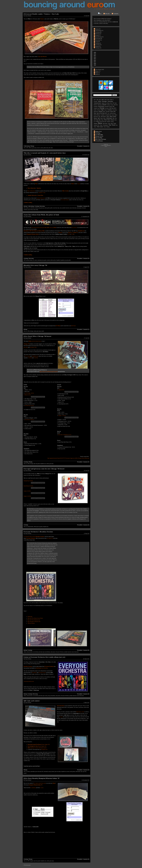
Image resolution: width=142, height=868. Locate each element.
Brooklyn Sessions (28, 666)
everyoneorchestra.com (29, 681)
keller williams (97, 115)
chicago (32, 331)
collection (32, 208)
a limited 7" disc (42, 192)
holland (101, 112)
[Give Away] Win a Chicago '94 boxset (37, 336)
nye (113, 118)
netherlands (78, 772)
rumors (109, 122)
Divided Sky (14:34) (29, 405)
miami (108, 117)
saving (112, 122)
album (27, 208)
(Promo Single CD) (39, 744)
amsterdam (33, 772)
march (68, 772)
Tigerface (39, 188)
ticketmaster (106, 125)
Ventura (42, 19)
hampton (32, 861)
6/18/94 (30, 358)
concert (38, 148)
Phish (54, 783)
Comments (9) (86, 462)
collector (37, 208)
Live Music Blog (99, 135)
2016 (95, 54)
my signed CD (50, 538)
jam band (41, 652)
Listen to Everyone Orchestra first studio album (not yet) (44, 657)
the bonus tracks (42, 672)
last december (42, 668)
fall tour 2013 (113, 108)
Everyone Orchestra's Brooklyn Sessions (38, 532)
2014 (95, 57)
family (95, 110)
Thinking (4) (98, 43)
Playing (32, 146)
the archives (74, 227)
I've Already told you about (34, 537)
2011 (95, 62)
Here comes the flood (101, 139)
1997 (27, 148)
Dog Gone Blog (99, 138)
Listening (37, 206)
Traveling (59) (98, 45)
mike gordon (47, 208)
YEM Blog (98, 133)
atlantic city (104, 103)
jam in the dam (58, 772)
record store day (56, 208)
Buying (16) (98, 29)
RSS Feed (73, 326)
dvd (49, 148)
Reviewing (42, 206)
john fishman (48, 652)
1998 (30, 148)
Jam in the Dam (60, 706)
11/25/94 (36, 358)
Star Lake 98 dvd (42, 56)
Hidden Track (98, 131)
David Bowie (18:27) (29, 420)
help (49, 696)
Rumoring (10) (99, 40)
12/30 (73, 234)
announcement (30, 527)
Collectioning (27, 146)
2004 (100, 100)
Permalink (80, 146)
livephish (58, 260)
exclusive (48, 260)
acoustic (96, 101)
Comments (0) (86, 206)
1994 (28, 331)
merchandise (103, 117)
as (73, 232)
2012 (25, 208)
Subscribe (107, 14)
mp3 (29, 210)
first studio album (65, 200)
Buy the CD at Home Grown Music (35, 618)
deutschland (101, 106)
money (32, 210)
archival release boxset (36, 341)
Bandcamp (30, 616)
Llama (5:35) (61, 390)
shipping (96, 123)
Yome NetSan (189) (100, 69)
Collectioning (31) (99, 31)
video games (100, 127)
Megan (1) (98, 73)
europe (50, 772)
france (106, 110)
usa (117, 125)
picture (112, 120)
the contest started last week (40, 783)
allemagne (104, 101)
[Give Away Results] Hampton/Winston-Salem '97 (42, 778)
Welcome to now (99, 136)
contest (42, 148)
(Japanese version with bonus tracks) (37, 748)
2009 (95, 65)
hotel (104, 112)
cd (32, 148)
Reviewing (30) (99, 38)
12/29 (69, 234)
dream (111, 106)
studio (115, 123)
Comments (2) (86, 146)
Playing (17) (98, 35)
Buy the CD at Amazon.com (34, 620)
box (111, 103)
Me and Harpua (99, 141)
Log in (106, 146)
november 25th (33, 347)
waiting (108, 127)
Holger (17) (98, 71)
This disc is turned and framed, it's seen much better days (45, 153)
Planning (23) (98, 34)
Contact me (106, 144)
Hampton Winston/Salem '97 (36, 785)
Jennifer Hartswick (41, 198)
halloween (96, 112)
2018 (95, 52)
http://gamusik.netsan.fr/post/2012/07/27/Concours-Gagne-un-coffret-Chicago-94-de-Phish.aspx (68, 458)
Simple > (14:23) (62, 415)
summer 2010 (97, 125)
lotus (113, 115)
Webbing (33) (98, 48)
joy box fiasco (113, 113)
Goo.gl (61, 717)
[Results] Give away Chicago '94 (35, 265)
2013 (25, 148)
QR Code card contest (32, 701)
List (100, 13)
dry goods (41, 208)
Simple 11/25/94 (27, 496)
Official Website (31, 623)
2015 (95, 56)
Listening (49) (98, 32)
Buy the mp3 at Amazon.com (34, 621)
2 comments (33, 788)
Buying (25, 206)
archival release (29, 260)
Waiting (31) (98, 46)
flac (55, 260)
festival (53, 772)
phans (102, 120)
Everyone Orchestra (31, 538)
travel (114, 125)
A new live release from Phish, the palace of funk (41, 215)
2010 (95, 63)
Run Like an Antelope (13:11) (65, 435)
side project (79, 208)
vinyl (61, 208)
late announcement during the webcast (42, 227)
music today (36, 210)
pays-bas (85, 772)
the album (34, 672)
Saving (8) (98, 42)
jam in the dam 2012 (39, 772)
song (109, 123)
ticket (101, 125)
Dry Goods (27, 356)
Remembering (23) (99, 37)
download (40, 260)
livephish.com (63, 260)
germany (110, 110)
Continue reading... (28, 202)
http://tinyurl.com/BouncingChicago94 (49, 372)
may (99, 117)
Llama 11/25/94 (27, 491)
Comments (115, 14)
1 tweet (42, 788)
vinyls (79, 184)
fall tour (52, 260)
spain (112, 123)
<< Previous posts (27, 865)
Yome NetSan (28, 16)
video (52, 148)
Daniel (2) (97, 74)
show (47, 148)
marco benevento (73, 208)
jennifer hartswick (66, 208)
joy (44, 208)
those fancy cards (80, 712)
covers (112, 105)
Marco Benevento (32, 188)
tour (110, 125)
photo (109, 120)
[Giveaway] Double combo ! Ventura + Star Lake (41, 14)
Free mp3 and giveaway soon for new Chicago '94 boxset (44, 469)
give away (34, 148)
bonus (29, 772)
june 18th (26, 347)
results (43, 331)
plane (98, 122)
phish (45, 148)
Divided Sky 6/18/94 (28, 481)
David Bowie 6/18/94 (28, 486)
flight (102, 110)
